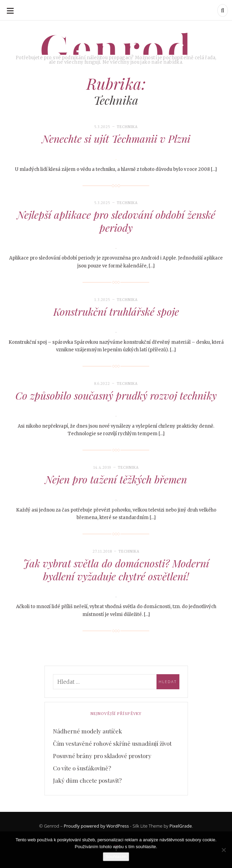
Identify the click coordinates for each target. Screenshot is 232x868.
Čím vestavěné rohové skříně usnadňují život (112, 743)
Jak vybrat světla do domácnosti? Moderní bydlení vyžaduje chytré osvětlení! (116, 570)
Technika (127, 127)
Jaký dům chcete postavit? (87, 780)
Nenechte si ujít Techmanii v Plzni (116, 139)
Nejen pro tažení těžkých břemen (116, 479)
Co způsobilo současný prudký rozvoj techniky (116, 395)
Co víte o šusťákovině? (82, 768)
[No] (223, 850)
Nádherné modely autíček (87, 731)
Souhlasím (116, 857)
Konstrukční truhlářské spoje (116, 312)
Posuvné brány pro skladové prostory (102, 756)
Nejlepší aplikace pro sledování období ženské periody (116, 221)
